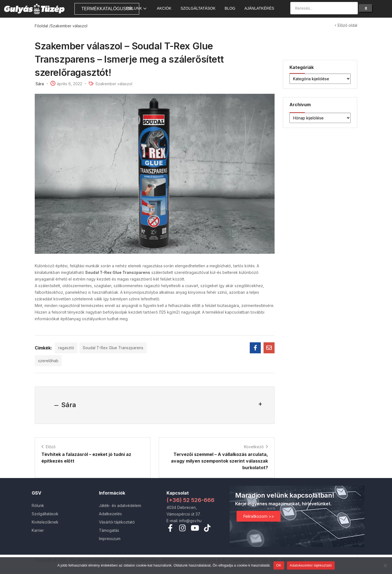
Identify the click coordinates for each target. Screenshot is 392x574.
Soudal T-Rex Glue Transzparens (113, 348)
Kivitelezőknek (45, 522)
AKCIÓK (164, 8)
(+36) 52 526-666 (190, 500)
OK (279, 565)
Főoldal (41, 26)
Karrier (38, 530)
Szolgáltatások (198, 8)
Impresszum (110, 539)
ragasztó (66, 348)
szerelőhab (48, 361)
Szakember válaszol (69, 26)
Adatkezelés (110, 514)
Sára (40, 84)
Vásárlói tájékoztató (117, 522)
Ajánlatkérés (259, 8)
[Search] (366, 8)
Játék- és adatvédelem (120, 505)
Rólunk (137, 8)
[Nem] (385, 565)
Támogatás (109, 530)
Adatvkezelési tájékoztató (311, 565)
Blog (230, 8)
